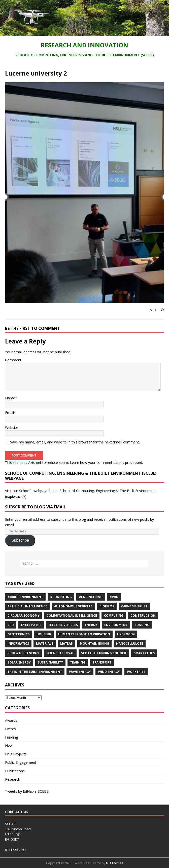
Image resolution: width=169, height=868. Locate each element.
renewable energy (23, 653)
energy (91, 625)
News (10, 745)
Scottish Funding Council (104, 653)
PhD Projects (16, 754)
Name (10, 398)
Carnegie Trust (134, 606)
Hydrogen (126, 634)
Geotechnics (19, 634)
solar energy (19, 662)
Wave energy (80, 672)
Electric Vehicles (63, 625)
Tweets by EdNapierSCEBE (27, 791)
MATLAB (66, 644)
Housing (44, 634)
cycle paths (31, 625)
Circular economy (24, 616)
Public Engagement (21, 762)
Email (9, 413)
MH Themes (114, 863)
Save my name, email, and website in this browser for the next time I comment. (75, 442)
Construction (143, 616)
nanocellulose (130, 644)
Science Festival (60, 653)
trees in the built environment (35, 672)
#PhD (114, 597)
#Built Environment (25, 597)
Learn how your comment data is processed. (106, 462)
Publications (15, 771)
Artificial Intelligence (27, 606)
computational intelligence (72, 616)
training (78, 662)
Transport (102, 662)
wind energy (109, 672)
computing (114, 616)
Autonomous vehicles (73, 606)
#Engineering (91, 597)
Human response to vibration (84, 634)
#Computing (61, 597)
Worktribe (136, 672)
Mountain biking (94, 644)
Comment (13, 360)
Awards (11, 720)
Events (10, 729)
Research (13, 779)
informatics (18, 644)
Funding (142, 625)
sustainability (50, 662)
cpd (11, 625)
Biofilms (107, 606)
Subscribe (20, 540)
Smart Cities (144, 653)
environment (116, 625)
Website (12, 427)
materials (45, 644)
